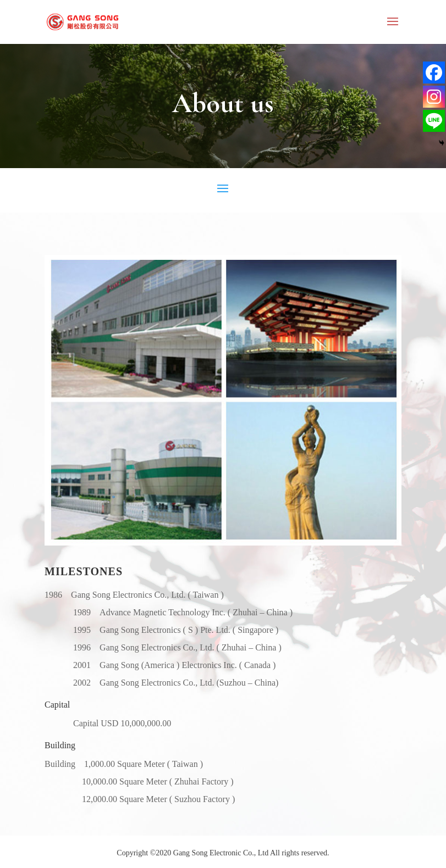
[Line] (434, 121)
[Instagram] (434, 97)
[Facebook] (434, 73)
